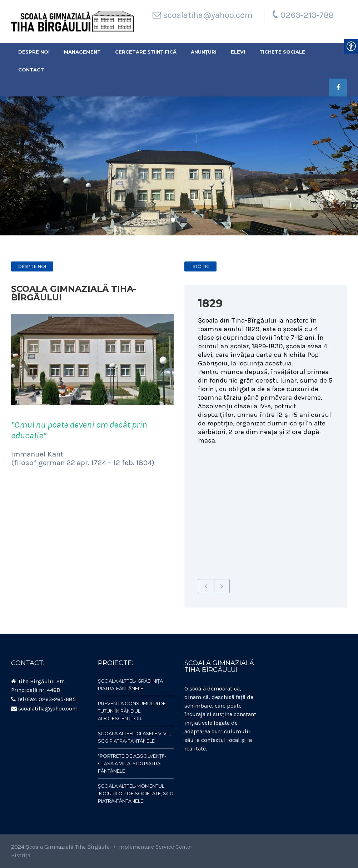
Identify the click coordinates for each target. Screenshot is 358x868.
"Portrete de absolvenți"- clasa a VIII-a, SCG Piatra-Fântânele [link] (132, 763)
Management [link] (82, 52)
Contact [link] (31, 70)
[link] (73, 21)
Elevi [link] (238, 52)
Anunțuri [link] (204, 52)
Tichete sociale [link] (282, 52)
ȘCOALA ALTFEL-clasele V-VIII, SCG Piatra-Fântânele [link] (134, 737)
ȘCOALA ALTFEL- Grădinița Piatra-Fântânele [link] (130, 685)
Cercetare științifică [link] (146, 52)
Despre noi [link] (34, 52)
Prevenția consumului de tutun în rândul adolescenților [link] (132, 711)
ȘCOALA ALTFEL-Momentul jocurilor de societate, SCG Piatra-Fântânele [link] (136, 793)
